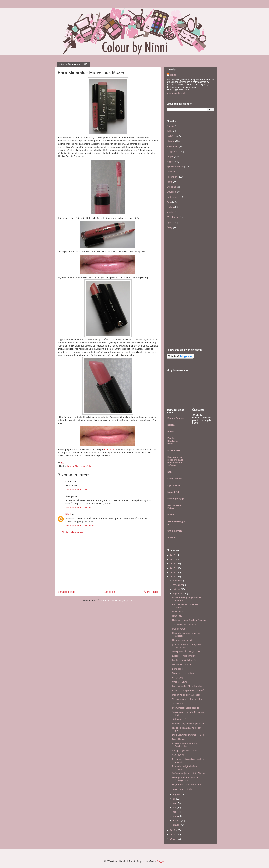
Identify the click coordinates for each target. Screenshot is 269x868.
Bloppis (170, 126)
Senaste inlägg (66, 592)
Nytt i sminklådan (84, 466)
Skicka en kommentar (73, 532)
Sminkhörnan (175, 531)
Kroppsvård (172, 151)
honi (170, 472)
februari (177, 820)
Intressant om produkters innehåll (189, 691)
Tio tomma (172, 197)
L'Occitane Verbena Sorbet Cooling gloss (185, 745)
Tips (169, 202)
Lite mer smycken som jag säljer (188, 724)
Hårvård (171, 141)
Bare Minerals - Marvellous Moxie (189, 686)
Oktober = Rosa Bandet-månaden (189, 620)
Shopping (171, 187)
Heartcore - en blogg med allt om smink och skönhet (175, 461)
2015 (173, 568)
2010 (173, 839)
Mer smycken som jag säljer (186, 695)
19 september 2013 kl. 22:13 (80, 490)
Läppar (71, 466)
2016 (173, 564)
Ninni (68, 514)
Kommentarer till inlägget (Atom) (116, 600)
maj (175, 807)
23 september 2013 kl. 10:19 (80, 526)
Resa (169, 182)
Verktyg (170, 212)
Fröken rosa (174, 450)
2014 (173, 572)
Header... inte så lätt (182, 640)
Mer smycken (179, 629)
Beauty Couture (176, 418)
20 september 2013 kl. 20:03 (80, 508)
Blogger (160, 861)
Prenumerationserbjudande (186, 708)
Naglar (170, 162)
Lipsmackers (178, 611)
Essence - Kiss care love (184, 656)
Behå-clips (177, 669)
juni (175, 803)
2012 (173, 830)
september (178, 594)
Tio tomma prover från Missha (187, 699)
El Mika (171, 432)
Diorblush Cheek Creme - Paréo (188, 735)
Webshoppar (173, 217)
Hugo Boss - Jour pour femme (187, 785)
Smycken (171, 192)
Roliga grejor (178, 678)
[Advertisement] (108, 563)
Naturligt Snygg (176, 499)
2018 (173, 555)
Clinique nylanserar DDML (185, 750)
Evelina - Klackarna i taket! (173, 441)
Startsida (110, 592)
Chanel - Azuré (179, 682)
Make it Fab (174, 492)
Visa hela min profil (176, 93)
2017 (173, 559)
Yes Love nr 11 (179, 755)
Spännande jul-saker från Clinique (189, 773)
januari (176, 825)
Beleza (171, 425)
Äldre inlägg (151, 592)
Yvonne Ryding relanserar (185, 624)
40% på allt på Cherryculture (186, 651)
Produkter (171, 172)
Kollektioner (172, 146)
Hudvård (171, 136)
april (175, 812)
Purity (171, 515)
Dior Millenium (179, 739)
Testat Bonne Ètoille (182, 789)
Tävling (170, 207)
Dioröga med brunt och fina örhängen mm (186, 779)
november (178, 585)
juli (174, 799)
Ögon (169, 222)
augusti (177, 794)
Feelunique (109, 449)
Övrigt (170, 227)
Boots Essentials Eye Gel (185, 660)
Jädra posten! (179, 719)
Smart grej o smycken (183, 673)
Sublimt (172, 537)
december (178, 581)
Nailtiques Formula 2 (182, 664)
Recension (172, 177)
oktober (177, 589)
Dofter (170, 131)
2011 (173, 835)
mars (176, 816)
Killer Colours (175, 479)
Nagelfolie (177, 616)
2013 (173, 577)
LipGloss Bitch (175, 485)
